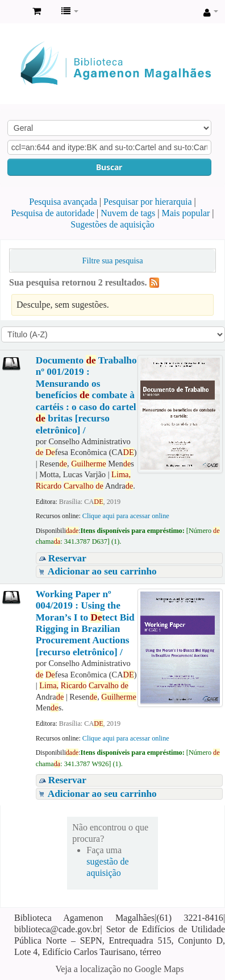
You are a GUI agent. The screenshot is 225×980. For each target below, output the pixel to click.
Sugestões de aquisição (113, 224)
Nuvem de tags (128, 213)
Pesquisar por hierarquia (148, 202)
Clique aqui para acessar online (126, 516)
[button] (37, 11)
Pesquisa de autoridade (53, 213)
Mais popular (186, 213)
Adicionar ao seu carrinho (102, 571)
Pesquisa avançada (63, 202)
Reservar (67, 558)
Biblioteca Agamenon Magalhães (12, 12)
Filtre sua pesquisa (112, 260)
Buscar (109, 167)
